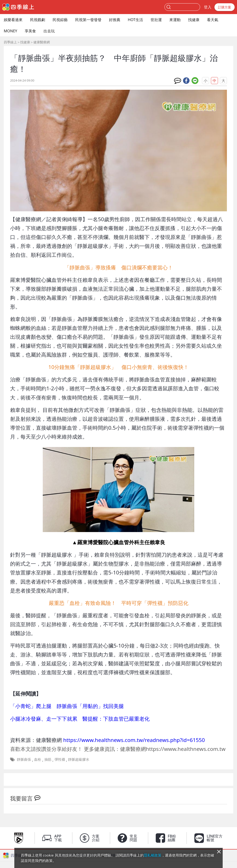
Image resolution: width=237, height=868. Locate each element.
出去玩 (49, 31)
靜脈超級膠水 (79, 759)
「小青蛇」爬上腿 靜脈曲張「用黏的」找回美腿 (67, 706)
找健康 (194, 20)
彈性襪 (60, 759)
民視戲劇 (38, 20)
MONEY (10, 31)
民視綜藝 (60, 20)
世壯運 (156, 20)
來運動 (175, 20)
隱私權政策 (153, 855)
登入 (208, 7)
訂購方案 (225, 7)
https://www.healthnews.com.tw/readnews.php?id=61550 (134, 740)
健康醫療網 (42, 42)
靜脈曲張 (24, 759)
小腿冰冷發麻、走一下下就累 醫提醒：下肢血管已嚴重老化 (80, 719)
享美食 (30, 31)
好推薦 (115, 20)
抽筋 (48, 759)
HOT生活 (135, 20)
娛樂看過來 (13, 20)
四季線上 (10, 42)
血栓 (38, 759)
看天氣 (213, 20)
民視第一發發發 (88, 20)
